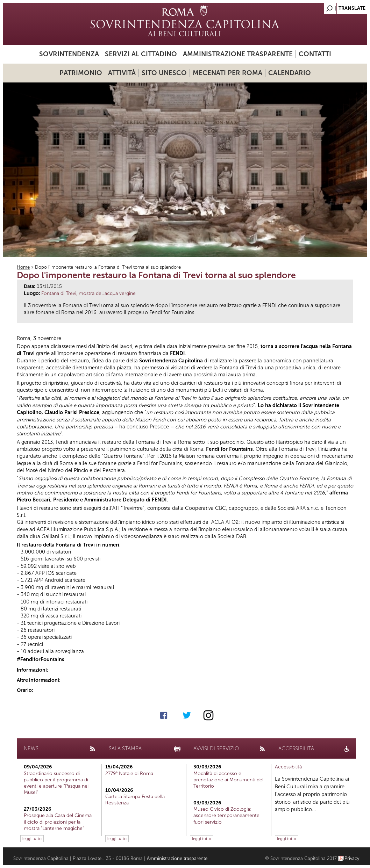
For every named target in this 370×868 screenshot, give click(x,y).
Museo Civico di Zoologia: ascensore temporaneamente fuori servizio (226, 815)
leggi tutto (32, 839)
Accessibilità (288, 767)
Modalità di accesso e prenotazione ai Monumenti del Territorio (228, 780)
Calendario (290, 73)
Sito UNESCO (164, 73)
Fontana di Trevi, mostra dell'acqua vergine (88, 293)
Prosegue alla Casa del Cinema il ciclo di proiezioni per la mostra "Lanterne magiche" (58, 822)
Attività (122, 73)
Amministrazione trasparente (238, 54)
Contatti (315, 54)
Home (23, 267)
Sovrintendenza (69, 54)
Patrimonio (81, 73)
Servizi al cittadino (141, 54)
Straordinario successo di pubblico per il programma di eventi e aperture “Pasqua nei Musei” (56, 783)
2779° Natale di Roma (129, 773)
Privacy (352, 858)
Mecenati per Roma (227, 73)
